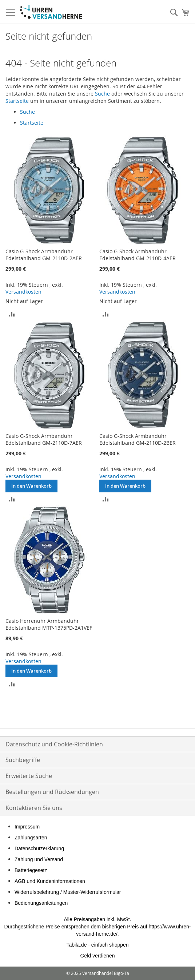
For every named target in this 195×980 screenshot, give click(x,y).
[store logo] (51, 12)
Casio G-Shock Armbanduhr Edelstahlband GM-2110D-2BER (138, 439)
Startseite (17, 101)
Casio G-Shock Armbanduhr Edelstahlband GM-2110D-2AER (44, 255)
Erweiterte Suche (29, 776)
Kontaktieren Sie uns (34, 808)
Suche (102, 94)
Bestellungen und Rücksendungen (52, 792)
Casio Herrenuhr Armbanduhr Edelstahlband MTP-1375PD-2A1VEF (49, 624)
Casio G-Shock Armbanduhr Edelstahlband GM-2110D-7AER (44, 439)
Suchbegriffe (23, 760)
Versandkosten (23, 292)
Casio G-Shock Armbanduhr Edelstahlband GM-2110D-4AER (138, 255)
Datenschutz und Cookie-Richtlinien (54, 744)
